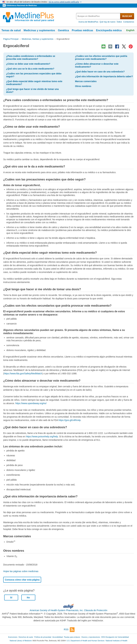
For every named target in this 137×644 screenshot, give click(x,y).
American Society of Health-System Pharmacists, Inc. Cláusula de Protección (68, 610)
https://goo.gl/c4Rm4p (70, 420)
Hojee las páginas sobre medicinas (21, 571)
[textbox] (98, 16)
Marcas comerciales (86, 81)
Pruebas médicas (82, 30)
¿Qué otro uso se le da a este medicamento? (30, 69)
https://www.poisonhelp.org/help (42, 437)
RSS (69, 630)
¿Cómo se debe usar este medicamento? (28, 64)
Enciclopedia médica (109, 30)
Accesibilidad (57, 637)
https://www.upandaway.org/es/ (31, 403)
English (130, 30)
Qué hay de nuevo (108, 22)
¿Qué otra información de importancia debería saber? (104, 76)
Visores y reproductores (91, 637)
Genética (63, 30)
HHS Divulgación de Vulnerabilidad (115, 637)
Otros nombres (83, 86)
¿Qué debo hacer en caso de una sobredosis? (100, 72)
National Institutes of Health (116, 641)
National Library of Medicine (21, 641)
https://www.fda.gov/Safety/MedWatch (23, 374)
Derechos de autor (26, 637)
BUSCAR (127, 16)
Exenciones (13, 637)
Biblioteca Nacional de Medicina (22, 6)
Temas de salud (11, 30)
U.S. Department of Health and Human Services (86, 641)
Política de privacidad (43, 637)
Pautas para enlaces (72, 637)
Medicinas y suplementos (39, 30)
